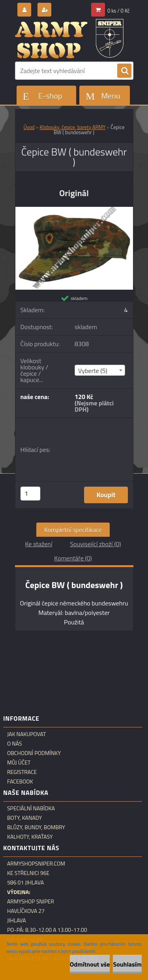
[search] (124, 71)
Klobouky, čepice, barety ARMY (72, 127)
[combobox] (100, 370)
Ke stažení (38, 544)
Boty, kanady (24, 818)
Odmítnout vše (90, 964)
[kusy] (30, 494)
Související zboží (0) (95, 544)
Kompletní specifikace (73, 530)
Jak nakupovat (26, 734)
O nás (15, 744)
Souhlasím (127, 964)
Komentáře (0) (73, 558)
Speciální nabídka (31, 808)
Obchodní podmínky (34, 753)
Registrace (22, 772)
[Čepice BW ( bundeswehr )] (74, 210)
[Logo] (69, 39)
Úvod (29, 127)
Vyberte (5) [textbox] (93, 371)
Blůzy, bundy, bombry (36, 827)
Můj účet (19, 763)
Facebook (20, 781)
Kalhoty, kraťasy (30, 837)
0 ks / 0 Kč (119, 11)
